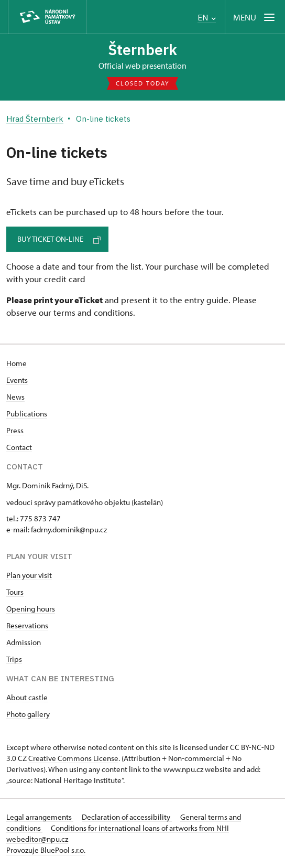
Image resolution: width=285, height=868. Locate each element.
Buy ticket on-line (59, 239)
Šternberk (142, 50)
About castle (27, 697)
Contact (19, 447)
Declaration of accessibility (127, 817)
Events (17, 380)
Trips (14, 659)
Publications (27, 414)
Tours (15, 592)
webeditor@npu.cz (37, 839)
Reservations (27, 625)
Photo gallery (28, 714)
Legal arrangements (40, 817)
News (15, 397)
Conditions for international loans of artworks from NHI (140, 828)
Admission (24, 642)
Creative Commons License (73, 758)
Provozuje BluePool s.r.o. (46, 850)
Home (17, 363)
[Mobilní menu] (255, 17)
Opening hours (31, 609)
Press (15, 430)
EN (207, 18)
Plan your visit (29, 575)
